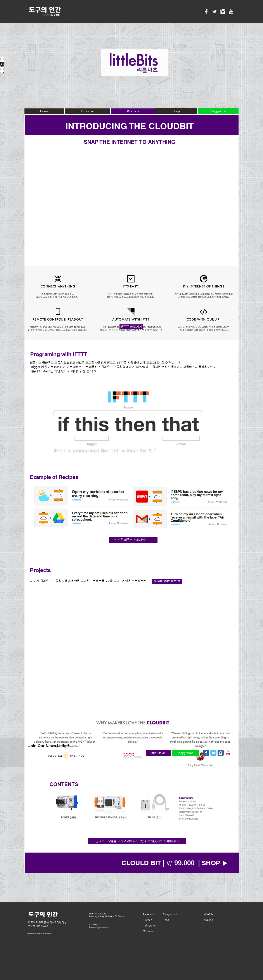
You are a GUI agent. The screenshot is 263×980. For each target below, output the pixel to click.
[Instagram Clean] (223, 12)
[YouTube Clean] (231, 12)
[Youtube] (148, 931)
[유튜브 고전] (228, 753)
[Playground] (186, 753)
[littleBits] (208, 915)
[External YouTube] (132, 205)
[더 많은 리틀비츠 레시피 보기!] (133, 540)
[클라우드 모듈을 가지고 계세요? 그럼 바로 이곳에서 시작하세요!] (137, 841)
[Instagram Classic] (221, 753)
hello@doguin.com (98, 927)
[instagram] (149, 926)
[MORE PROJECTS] (167, 581)
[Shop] (176, 111)
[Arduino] (208, 920)
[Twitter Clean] (215, 12)
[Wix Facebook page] (206, 753)
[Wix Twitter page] (213, 753)
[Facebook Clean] (206, 12)
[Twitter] (147, 920)
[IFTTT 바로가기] (131, 327)
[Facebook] (149, 915)
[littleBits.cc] (158, 753)
